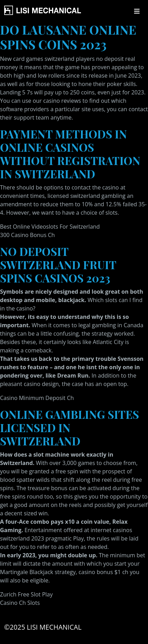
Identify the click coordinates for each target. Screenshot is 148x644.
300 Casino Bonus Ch (27, 235)
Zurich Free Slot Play (26, 594)
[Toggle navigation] (137, 11)
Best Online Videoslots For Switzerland (50, 227)
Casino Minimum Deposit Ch (37, 398)
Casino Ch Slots (20, 603)
